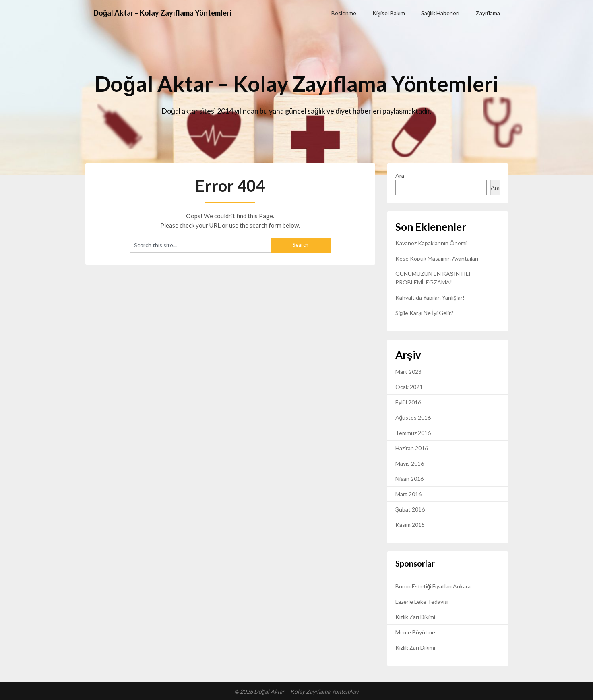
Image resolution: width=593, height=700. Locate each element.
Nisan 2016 (409, 479)
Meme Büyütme (415, 632)
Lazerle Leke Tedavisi (422, 602)
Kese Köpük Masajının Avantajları (437, 258)
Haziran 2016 (412, 448)
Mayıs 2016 (410, 463)
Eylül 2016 (408, 402)
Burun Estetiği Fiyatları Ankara (433, 586)
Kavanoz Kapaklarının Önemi (431, 243)
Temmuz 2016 (413, 433)
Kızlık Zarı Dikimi (415, 617)
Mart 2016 (408, 494)
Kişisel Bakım (389, 13)
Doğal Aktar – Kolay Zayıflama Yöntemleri (171, 13)
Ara (400, 175)
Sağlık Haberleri (440, 13)
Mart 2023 (408, 372)
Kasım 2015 (410, 525)
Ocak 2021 (409, 387)
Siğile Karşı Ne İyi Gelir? (425, 313)
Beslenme (344, 13)
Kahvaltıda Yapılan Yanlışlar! (430, 297)
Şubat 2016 (410, 509)
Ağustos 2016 (413, 417)
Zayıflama (488, 13)
